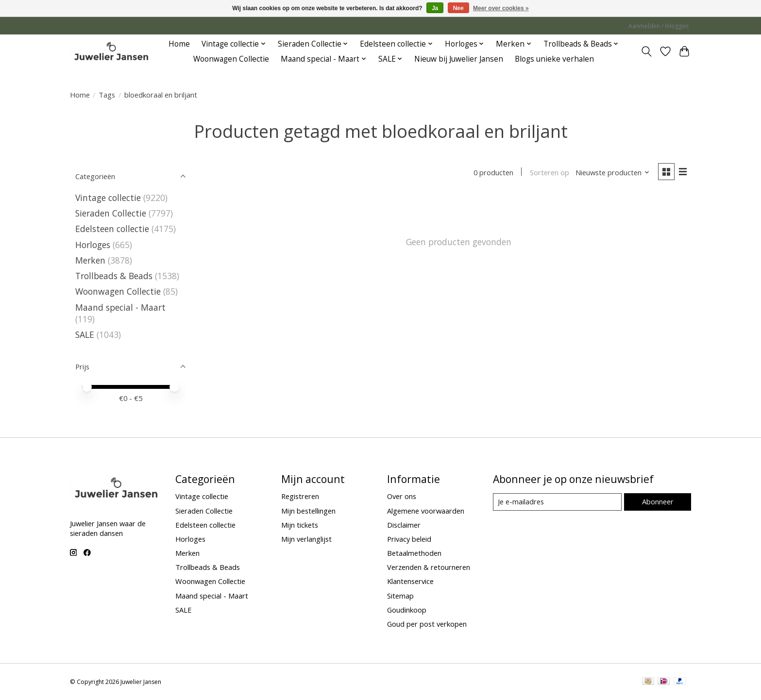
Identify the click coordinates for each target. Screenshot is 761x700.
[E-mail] (557, 502)
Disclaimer (404, 525)
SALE (85, 334)
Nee (458, 8)
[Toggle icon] (647, 51)
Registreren (300, 496)
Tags (107, 95)
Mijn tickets (300, 525)
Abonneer (658, 501)
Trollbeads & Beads (114, 276)
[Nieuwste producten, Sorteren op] (613, 172)
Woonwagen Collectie (231, 59)
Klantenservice (410, 581)
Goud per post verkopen (427, 624)
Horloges (94, 245)
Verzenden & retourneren (429, 567)
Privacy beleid (409, 539)
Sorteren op (550, 172)
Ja (435, 8)
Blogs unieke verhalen (554, 59)
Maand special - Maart (120, 307)
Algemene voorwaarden (426, 511)
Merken (90, 260)
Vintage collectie (109, 198)
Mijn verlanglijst (306, 539)
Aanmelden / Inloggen (659, 26)
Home (179, 44)
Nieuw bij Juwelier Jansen (459, 59)
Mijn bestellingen (308, 511)
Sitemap (400, 596)
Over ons (402, 496)
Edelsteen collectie (113, 229)
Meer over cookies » (501, 8)
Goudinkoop (407, 610)
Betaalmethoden (414, 553)
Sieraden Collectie (112, 213)
